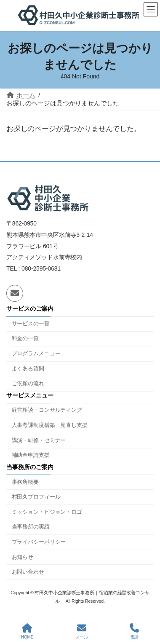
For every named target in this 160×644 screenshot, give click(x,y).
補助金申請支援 (31, 456)
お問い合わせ (28, 572)
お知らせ (23, 557)
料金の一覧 (25, 339)
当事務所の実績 (31, 527)
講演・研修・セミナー (39, 440)
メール (82, 631)
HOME (27, 631)
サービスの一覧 (31, 324)
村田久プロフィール (36, 497)
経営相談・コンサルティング (47, 411)
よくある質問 (28, 369)
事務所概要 (25, 482)
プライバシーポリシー (39, 542)
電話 (134, 631)
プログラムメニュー (36, 354)
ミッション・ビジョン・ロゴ (47, 512)
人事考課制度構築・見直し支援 (50, 425)
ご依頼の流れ (28, 384)
